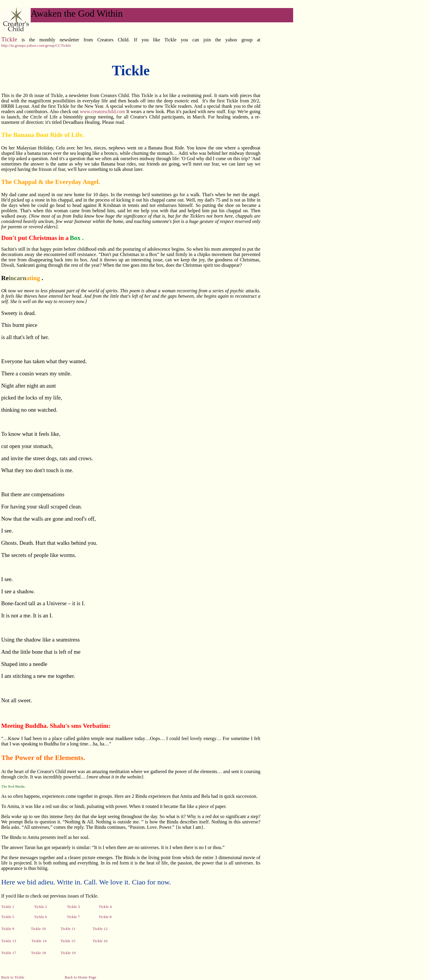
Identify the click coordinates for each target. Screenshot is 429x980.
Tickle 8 (105, 917)
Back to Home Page (80, 977)
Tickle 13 (9, 941)
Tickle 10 (38, 929)
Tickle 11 (67, 929)
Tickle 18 (41, 953)
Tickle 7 (73, 917)
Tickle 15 (68, 941)
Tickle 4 (105, 907)
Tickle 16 (100, 941)
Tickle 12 (100, 929)
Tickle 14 (39, 941)
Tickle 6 (41, 917)
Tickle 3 (73, 907)
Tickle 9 (8, 929)
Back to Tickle (13, 977)
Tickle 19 (68, 953)
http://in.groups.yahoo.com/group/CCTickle (36, 45)
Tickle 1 (18, 907)
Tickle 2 (41, 907)
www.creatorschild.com (103, 111)
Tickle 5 (8, 917)
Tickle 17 (9, 953)
